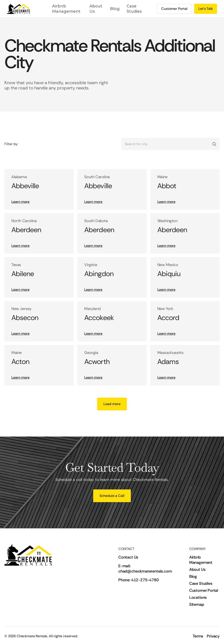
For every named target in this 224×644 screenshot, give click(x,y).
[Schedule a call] (174, 9)
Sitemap (197, 604)
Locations (198, 597)
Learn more (20, 202)
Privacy (213, 636)
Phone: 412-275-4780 (139, 580)
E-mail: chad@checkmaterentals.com (145, 569)
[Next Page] (112, 404)
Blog (115, 9)
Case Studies (134, 9)
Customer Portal (204, 590)
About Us (96, 9)
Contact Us (128, 557)
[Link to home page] (23, 9)
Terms (198, 636)
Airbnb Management (66, 9)
